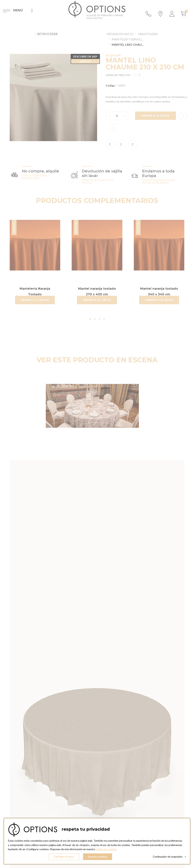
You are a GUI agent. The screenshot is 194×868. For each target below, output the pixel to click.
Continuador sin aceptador (169, 857)
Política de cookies (106, 849)
